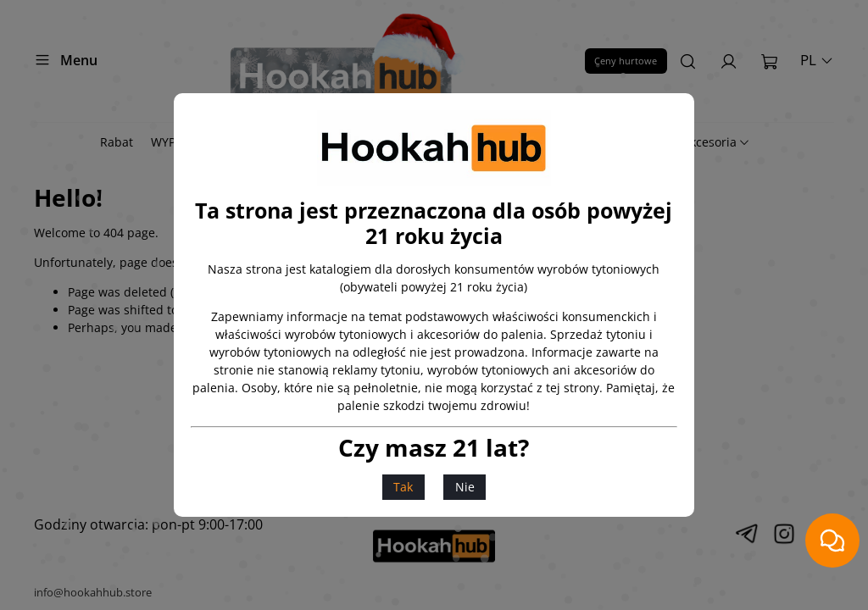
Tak (403, 487)
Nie (465, 487)
